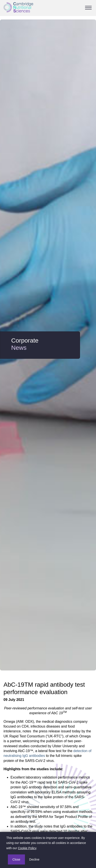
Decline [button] (34, 859)
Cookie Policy (27, 848)
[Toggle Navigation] (88, 8)
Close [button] (16, 859)
